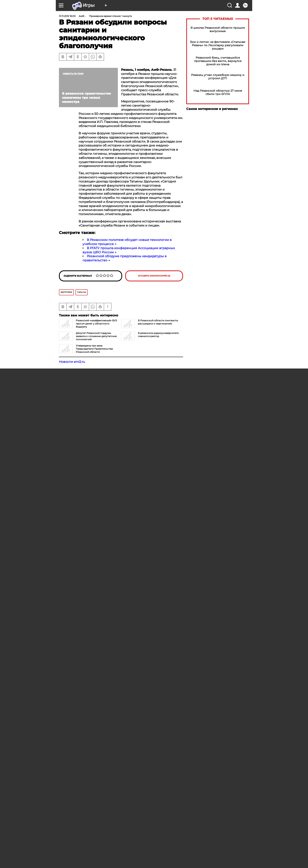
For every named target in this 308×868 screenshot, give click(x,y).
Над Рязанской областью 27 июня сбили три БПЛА (218, 92)
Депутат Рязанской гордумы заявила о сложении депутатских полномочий (96, 336)
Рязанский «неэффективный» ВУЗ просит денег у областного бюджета (96, 324)
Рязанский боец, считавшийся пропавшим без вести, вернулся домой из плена (218, 61)
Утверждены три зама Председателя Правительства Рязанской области (94, 349)
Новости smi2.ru (72, 362)
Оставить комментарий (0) (154, 276)
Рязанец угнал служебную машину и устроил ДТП (218, 77)
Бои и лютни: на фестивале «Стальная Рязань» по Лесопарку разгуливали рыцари (218, 45)
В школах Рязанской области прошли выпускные (218, 29)
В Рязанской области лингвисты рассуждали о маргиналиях (158, 322)
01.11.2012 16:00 (67, 16)
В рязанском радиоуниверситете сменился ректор (158, 335)
